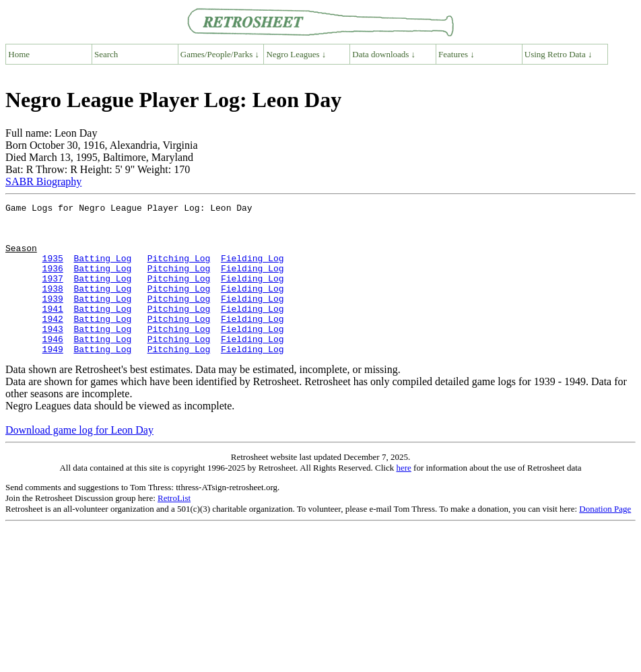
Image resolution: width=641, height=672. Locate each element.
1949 (53, 379)
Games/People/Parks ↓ (220, 54)
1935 (53, 270)
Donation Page (605, 539)
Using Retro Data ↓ (559, 54)
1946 (53, 367)
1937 (53, 294)
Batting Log (102, 270)
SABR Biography (43, 181)
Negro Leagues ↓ (297, 54)
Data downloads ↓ (384, 54)
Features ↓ (457, 54)
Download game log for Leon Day (79, 460)
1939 (53, 318)
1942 (53, 343)
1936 (53, 282)
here (403, 498)
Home (19, 54)
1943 (53, 355)
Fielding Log (252, 270)
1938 (53, 306)
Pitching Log (179, 270)
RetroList (174, 528)
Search (106, 54)
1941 (53, 331)
